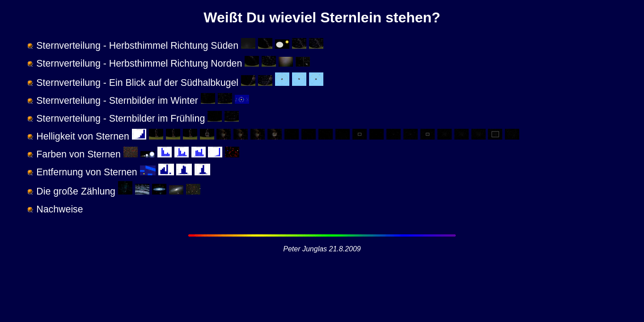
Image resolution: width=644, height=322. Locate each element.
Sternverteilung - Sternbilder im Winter (117, 101)
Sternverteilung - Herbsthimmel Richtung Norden (139, 64)
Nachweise (59, 209)
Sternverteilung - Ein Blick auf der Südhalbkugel (137, 83)
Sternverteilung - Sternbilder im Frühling (121, 119)
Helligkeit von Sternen (83, 136)
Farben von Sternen (78, 154)
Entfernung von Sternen (87, 172)
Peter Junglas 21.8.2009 (322, 249)
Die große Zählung (76, 191)
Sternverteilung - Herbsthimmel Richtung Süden (137, 46)
